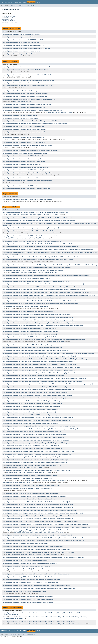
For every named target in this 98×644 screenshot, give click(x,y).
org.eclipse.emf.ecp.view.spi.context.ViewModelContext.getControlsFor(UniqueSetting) (34, 270)
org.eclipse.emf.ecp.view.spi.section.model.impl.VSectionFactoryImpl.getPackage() (32, 449)
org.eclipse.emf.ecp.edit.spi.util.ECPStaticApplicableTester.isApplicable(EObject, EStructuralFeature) (38, 516)
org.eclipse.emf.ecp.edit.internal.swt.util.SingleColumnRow (24, 156)
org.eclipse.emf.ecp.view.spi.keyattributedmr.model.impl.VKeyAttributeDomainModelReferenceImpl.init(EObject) (43, 513)
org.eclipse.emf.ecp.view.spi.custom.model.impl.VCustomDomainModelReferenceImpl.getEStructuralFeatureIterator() (45, 287)
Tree (24, 2)
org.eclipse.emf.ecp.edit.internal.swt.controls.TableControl (24, 178)
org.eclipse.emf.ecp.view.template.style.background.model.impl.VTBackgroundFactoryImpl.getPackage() (40, 364)
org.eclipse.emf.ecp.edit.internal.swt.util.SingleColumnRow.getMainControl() (30, 334)
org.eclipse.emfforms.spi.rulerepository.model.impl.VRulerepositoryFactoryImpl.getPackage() (36, 460)
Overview (4, 2)
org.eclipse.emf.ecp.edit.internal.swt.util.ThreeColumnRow (24, 186)
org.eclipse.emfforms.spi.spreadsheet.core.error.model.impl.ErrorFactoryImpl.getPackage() (35, 463)
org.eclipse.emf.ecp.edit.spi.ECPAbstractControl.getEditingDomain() (27, 278)
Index (38, 2)
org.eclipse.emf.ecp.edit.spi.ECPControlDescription (21, 118)
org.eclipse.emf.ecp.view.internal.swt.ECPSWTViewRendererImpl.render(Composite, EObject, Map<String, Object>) (44, 558)
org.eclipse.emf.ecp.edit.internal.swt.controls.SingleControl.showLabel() (29, 599)
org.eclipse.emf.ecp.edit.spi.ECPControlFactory (20, 37)
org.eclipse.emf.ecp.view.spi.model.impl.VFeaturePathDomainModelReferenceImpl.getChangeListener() (40, 244)
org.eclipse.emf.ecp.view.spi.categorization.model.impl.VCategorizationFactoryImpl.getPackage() (37, 395)
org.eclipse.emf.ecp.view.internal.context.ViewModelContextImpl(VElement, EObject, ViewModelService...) (41, 622)
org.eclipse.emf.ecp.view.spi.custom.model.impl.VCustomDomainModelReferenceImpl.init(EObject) (38, 505)
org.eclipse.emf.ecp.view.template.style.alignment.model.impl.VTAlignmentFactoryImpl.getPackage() (39, 362)
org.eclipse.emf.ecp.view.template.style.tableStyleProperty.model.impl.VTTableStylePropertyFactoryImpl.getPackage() (45, 378)
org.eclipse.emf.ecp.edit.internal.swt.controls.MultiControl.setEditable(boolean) (31, 582)
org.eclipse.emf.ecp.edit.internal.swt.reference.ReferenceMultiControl (28, 145)
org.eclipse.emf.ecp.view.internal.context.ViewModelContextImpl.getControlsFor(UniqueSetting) (37, 268)
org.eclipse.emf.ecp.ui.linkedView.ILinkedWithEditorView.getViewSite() (28, 488)
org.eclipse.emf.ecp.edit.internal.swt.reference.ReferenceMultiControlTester (30, 150)
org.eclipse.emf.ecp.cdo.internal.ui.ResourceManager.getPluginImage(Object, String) (33, 465)
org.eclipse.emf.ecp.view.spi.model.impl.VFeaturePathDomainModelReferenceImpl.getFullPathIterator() (40, 301)
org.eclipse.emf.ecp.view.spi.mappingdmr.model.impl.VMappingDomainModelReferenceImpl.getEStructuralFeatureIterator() (47, 292)
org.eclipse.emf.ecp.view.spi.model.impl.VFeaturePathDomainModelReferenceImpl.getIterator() (37, 314)
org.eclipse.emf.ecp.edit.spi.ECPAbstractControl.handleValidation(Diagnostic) (30, 493)
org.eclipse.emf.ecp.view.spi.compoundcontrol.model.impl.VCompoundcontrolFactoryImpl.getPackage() (40, 426)
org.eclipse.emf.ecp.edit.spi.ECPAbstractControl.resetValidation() (26, 560)
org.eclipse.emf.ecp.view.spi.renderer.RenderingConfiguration (25, 153)
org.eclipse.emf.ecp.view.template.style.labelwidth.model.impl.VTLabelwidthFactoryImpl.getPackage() (39, 370)
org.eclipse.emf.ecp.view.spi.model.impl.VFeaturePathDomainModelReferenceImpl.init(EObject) (37, 502)
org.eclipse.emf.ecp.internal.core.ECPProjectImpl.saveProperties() (26, 566)
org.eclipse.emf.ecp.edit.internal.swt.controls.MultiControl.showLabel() (28, 602)
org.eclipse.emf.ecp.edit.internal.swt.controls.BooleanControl (25, 83)
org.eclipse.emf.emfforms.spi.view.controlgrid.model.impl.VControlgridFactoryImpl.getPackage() (37, 454)
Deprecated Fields (8, 19)
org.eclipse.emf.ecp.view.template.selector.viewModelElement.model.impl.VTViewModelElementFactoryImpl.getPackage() (46, 359)
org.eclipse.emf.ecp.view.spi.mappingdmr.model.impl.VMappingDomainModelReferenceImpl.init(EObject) (40, 510)
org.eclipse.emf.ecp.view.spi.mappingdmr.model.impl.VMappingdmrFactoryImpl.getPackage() (36, 440)
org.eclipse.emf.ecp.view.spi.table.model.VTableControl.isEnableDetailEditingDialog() (33, 546)
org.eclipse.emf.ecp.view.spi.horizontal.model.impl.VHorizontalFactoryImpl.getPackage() (34, 398)
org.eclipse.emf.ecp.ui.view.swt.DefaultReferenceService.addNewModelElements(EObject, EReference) (39, 221)
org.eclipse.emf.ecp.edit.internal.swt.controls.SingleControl (24, 159)
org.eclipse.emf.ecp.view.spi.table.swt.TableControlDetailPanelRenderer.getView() (32, 485)
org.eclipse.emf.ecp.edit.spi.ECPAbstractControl (20, 115)
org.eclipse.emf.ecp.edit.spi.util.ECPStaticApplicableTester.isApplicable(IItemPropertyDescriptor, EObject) (40, 522)
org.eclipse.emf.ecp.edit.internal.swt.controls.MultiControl (24, 137)
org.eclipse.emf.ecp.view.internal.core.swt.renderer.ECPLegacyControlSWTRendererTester (35, 124)
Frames (14, 5)
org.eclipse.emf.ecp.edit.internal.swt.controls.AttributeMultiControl (27, 75)
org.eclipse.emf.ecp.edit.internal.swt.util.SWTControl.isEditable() (26, 544)
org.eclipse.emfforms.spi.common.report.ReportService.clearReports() (28, 231)
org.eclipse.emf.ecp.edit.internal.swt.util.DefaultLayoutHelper (25, 96)
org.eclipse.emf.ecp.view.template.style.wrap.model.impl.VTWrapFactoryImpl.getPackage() (35, 392)
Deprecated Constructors (10, 22)
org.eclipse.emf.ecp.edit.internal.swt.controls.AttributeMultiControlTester (29, 80)
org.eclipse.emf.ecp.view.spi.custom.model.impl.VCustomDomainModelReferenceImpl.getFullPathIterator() (41, 304)
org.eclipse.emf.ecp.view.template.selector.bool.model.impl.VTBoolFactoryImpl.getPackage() (36, 350)
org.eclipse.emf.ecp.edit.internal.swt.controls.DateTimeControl (25, 94)
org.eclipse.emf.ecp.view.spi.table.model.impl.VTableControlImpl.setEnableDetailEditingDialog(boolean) (40, 588)
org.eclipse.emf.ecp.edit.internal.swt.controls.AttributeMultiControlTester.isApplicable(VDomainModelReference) (43, 538)
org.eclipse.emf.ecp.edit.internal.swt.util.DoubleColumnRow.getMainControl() (30, 331)
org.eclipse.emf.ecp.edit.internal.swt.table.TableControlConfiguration (27, 181)
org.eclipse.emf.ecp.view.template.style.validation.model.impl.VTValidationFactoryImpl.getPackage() (39, 390)
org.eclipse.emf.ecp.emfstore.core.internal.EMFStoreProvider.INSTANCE (28, 200)
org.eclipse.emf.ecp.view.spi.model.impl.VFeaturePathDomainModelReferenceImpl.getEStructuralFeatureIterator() (43, 284)
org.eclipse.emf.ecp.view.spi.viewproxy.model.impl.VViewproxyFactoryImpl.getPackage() (34, 435)
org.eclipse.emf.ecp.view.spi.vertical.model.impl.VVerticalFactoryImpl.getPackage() (32, 401)
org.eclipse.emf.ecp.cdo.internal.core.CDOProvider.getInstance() (26, 306)
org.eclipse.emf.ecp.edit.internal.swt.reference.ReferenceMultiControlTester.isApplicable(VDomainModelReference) (44, 541)
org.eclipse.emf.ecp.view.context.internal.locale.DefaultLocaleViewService (29, 99)
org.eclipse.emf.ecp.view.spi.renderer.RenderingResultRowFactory (26, 48)
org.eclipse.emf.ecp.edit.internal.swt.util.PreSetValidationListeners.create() (30, 236)
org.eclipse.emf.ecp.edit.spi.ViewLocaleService (20, 54)
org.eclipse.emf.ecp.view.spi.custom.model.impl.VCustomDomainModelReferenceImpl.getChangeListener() (41, 247)
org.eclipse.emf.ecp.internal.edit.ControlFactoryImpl (21, 91)
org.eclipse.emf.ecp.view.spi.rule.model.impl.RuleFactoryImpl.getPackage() (30, 412)
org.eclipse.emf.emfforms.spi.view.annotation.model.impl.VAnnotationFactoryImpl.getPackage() (37, 420)
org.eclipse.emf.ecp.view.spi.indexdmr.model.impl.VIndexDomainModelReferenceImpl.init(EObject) (38, 507)
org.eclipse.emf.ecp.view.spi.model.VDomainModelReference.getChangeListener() (32, 241)
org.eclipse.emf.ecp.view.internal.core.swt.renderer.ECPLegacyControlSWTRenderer (33, 121)
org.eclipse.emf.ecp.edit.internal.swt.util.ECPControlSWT (23, 40)
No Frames (21, 5)
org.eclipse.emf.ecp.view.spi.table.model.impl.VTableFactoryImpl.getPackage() (31, 415)
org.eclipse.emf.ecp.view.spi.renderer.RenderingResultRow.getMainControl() (30, 328)
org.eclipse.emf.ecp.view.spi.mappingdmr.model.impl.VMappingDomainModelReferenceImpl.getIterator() (40, 323)
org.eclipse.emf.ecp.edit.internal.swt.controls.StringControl (24, 162)
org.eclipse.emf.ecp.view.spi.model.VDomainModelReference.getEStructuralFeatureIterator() (36, 281)
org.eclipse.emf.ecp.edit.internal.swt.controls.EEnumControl (24, 129)
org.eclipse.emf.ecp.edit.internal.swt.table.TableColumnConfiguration (28, 173)
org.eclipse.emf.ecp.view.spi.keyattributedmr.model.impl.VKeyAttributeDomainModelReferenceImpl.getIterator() (43, 326)
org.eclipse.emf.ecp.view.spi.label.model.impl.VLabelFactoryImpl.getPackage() (31, 409)
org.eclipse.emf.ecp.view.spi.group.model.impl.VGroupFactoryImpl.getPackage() (31, 406)
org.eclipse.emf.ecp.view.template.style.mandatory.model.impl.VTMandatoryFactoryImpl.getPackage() (39, 373)
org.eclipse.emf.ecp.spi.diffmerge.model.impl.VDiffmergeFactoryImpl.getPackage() (32, 432)
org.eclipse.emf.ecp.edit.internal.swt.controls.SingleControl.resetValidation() (30, 563)
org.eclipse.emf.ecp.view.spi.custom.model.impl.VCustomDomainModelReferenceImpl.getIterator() (38, 317)
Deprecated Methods (8, 21)
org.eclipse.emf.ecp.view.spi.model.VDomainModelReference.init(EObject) (29, 499)
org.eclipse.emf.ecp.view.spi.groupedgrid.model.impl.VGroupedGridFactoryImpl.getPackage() (36, 443)
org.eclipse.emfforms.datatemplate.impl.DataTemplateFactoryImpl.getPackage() (31, 457)
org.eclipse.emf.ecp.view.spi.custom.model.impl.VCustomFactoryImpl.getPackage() (32, 404)
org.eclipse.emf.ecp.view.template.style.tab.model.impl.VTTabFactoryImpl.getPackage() (34, 376)
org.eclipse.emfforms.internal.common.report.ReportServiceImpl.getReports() (31, 476)
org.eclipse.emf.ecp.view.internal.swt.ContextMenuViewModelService (27, 86)
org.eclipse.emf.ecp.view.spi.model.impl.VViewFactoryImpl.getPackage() (29, 345)
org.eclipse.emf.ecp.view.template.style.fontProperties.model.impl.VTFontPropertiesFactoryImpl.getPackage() (42, 367)
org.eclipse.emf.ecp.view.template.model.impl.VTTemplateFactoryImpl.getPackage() (33, 348)
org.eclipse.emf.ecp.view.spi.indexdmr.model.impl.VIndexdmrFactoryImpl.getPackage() (34, 437)
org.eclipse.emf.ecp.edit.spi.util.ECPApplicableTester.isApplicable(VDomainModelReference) (35, 530)
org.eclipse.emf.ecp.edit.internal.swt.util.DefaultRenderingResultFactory (29, 104)
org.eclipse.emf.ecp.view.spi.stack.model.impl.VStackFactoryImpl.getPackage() (31, 423)
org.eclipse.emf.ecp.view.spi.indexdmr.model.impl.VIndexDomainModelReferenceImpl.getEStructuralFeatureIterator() (45, 290)
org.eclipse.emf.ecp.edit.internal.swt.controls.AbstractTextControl (26, 67)
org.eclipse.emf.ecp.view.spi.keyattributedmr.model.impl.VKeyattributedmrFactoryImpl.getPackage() (39, 451)
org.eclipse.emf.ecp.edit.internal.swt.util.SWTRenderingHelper (25, 170)
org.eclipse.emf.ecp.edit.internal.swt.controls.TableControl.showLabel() (28, 597)
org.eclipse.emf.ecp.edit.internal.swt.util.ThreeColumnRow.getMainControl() (30, 337)
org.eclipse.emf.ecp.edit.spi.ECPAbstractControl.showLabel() (24, 591)
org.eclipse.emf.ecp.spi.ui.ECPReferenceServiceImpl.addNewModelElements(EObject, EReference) (37, 218)
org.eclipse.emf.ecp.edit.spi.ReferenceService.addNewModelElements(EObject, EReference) (35, 213)
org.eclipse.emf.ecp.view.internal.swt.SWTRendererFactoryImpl (25, 167)
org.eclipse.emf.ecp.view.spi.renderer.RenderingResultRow (24, 45)
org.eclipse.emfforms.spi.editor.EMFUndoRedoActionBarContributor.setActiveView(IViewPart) (36, 574)
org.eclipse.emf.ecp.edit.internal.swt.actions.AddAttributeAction (26, 70)
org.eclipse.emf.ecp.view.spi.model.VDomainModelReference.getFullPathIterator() (32, 298)
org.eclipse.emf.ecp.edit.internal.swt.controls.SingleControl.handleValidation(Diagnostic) (35, 496)
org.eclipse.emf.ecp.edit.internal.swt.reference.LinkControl (24, 132)
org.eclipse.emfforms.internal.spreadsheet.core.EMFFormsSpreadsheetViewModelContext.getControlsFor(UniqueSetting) (46, 276)
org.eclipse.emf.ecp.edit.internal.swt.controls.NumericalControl (25, 142)
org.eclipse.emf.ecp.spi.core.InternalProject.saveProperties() (24, 569)
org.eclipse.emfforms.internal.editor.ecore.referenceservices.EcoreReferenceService (33, 110)
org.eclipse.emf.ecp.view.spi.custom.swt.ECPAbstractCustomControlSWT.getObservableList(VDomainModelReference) (45, 340)
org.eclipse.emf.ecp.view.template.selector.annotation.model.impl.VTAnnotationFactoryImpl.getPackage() (40, 429)
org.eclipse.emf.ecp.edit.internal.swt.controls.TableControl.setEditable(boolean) (31, 580)
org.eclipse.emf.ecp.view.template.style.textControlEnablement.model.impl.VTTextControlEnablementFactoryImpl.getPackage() (48, 384)
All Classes (31, 5)
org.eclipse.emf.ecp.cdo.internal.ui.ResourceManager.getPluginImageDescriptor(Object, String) (37, 471)
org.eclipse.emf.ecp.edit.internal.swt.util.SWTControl (22, 164)
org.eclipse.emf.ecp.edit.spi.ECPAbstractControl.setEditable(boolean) (27, 577)
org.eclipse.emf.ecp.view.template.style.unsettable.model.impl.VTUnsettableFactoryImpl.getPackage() (39, 387)
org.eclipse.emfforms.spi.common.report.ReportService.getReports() (27, 478)
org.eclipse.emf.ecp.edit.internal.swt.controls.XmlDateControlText (26, 189)
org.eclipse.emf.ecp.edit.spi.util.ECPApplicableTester (22, 34)
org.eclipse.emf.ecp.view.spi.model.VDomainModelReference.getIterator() (29, 312)
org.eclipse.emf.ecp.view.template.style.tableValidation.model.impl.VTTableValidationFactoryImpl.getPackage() (42, 381)
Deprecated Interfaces (9, 16)
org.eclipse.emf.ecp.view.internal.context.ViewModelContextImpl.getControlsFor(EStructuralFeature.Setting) (41, 257)
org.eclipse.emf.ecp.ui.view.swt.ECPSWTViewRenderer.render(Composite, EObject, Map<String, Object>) (40, 552)
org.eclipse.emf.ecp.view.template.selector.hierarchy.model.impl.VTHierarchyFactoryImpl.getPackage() (39, 356)
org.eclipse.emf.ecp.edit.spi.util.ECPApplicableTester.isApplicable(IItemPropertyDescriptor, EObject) (38, 519)
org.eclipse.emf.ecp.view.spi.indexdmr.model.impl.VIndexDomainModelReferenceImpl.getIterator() (38, 320)
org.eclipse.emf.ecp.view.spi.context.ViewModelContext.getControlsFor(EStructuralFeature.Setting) (38, 260)
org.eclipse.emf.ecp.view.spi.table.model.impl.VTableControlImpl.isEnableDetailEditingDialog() (36, 549)
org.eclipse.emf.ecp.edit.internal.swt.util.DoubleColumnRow (24, 107)
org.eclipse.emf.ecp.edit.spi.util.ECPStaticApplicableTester (24, 126)
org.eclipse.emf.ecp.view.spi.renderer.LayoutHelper (21, 43)
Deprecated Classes (8, 18)
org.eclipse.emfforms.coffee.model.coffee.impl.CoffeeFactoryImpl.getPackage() (31, 446)
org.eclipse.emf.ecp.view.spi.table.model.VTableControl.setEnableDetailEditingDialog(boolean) (36, 585)
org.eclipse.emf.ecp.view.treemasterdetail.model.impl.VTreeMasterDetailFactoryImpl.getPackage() (38, 418)
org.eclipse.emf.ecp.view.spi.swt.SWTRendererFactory (22, 51)
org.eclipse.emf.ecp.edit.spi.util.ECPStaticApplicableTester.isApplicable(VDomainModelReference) (37, 535)
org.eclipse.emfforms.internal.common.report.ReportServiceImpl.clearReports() (31, 228)
